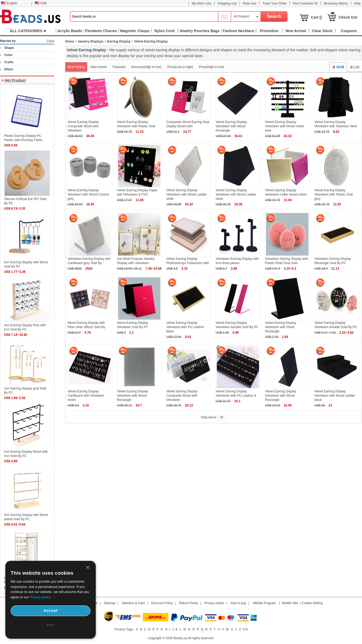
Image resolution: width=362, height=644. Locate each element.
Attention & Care (133, 603)
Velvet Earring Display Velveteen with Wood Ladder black (236, 194)
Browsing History (336, 3)
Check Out (348, 17)
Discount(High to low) (146, 67)
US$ (41, 3)
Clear (50, 41)
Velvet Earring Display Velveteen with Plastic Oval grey (334, 194)
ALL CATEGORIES (28, 31)
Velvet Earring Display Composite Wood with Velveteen (83, 126)
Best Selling (76, 67)
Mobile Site (290, 603)
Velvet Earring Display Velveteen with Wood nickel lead (284, 126)
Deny (51, 625)
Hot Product (15, 80)
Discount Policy (162, 603)
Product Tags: (124, 629)
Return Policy (189, 603)
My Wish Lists (202, 3)
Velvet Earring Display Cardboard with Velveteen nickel (86, 396)
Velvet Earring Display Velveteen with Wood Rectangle (231, 126)
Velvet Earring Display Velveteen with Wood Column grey (88, 194)
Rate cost (250, 3)
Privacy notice (214, 603)
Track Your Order (275, 3)
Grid (338, 67)
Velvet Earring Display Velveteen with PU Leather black (185, 327)
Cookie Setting (312, 603)
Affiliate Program (264, 603)
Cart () (316, 17)
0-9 (245, 629)
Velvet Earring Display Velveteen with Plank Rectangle (280, 327)
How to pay (238, 603)
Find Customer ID (305, 3)
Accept (51, 611)
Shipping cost (227, 3)
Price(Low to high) (180, 67)
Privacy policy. (40, 597)
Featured (119, 67)
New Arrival (99, 67)
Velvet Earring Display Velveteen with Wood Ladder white (187, 194)
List (354, 67)
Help (357, 3)
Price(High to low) (212, 67)
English (9, 3)
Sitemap (110, 603)
